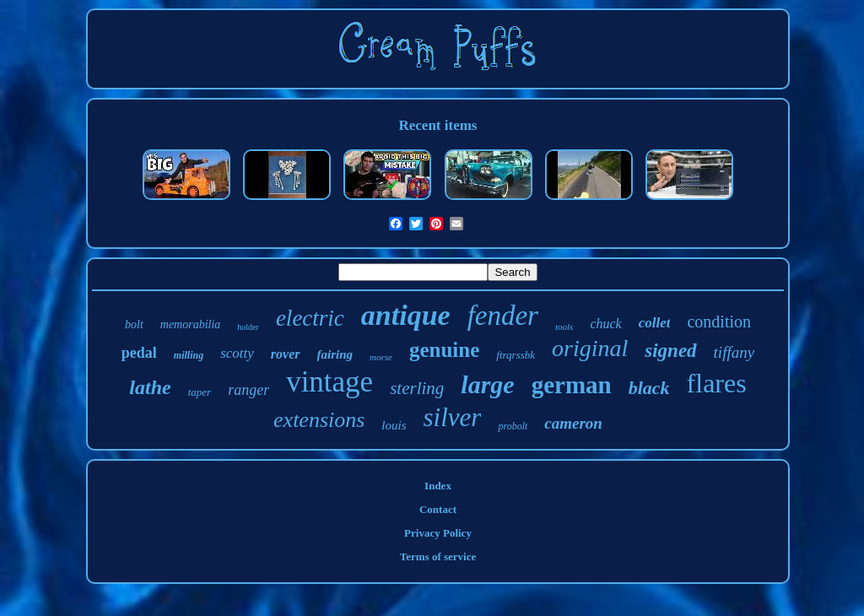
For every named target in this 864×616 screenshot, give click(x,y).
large (487, 384)
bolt (134, 324)
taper (200, 392)
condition (719, 322)
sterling (417, 388)
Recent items (438, 125)
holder (248, 327)
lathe (150, 387)
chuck (605, 324)
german (572, 385)
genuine (444, 350)
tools (564, 327)
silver (453, 417)
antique (406, 315)
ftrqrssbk (516, 355)
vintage (329, 382)
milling (189, 355)
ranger (248, 390)
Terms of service (438, 557)
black (649, 388)
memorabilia (191, 324)
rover (286, 354)
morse (381, 357)
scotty (237, 353)
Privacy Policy (438, 533)
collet (655, 323)
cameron (573, 423)
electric (310, 318)
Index (438, 486)
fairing (335, 354)
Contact (438, 509)
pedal (139, 353)
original (590, 348)
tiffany (734, 352)
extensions (319, 420)
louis (394, 425)
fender (503, 316)
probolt (513, 426)
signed (670, 351)
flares (717, 383)
